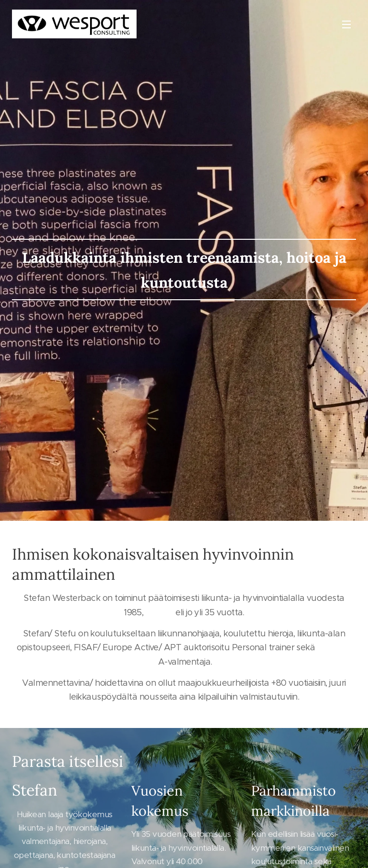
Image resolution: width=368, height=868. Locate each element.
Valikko (346, 24)
